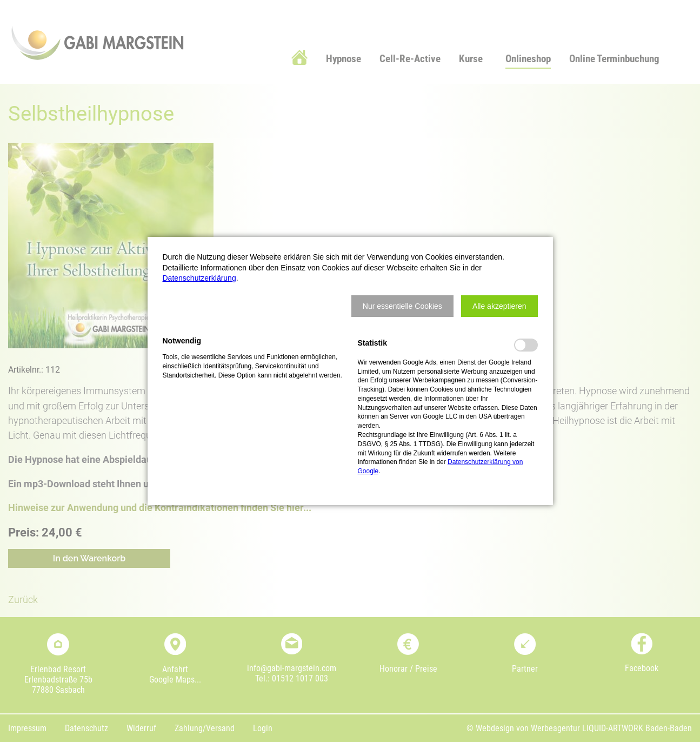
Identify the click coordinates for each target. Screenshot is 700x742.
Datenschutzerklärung (199, 278)
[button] (402, 306)
